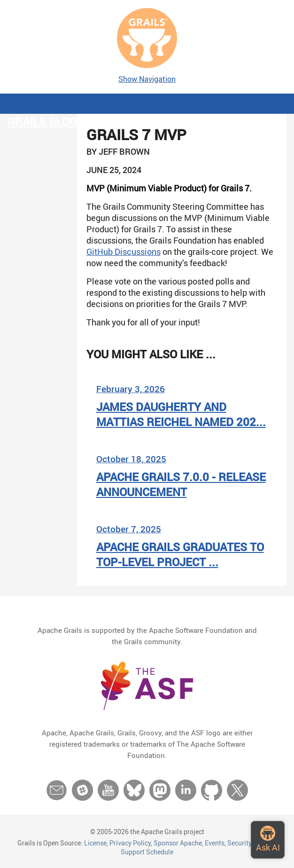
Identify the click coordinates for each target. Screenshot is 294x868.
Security (239, 843)
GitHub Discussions (124, 252)
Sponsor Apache (178, 843)
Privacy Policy (130, 843)
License (95, 843)
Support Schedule (147, 852)
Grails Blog (42, 121)
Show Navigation (147, 79)
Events (215, 843)
